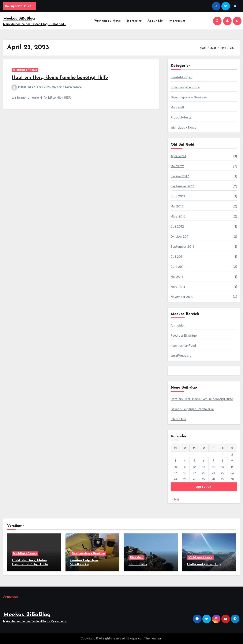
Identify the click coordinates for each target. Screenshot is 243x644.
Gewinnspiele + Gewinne (189, 97)
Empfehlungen (181, 77)
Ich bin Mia (178, 419)
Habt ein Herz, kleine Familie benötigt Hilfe (60, 78)
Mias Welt (178, 107)
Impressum (177, 21)
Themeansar (153, 638)
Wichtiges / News (107, 21)
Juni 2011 (178, 267)
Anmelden (178, 326)
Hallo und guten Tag (204, 564)
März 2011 (178, 287)
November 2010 (182, 297)
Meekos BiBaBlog (19, 19)
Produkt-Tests (181, 117)
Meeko (19, 87)
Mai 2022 (177, 166)
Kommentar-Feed (183, 346)
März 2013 (178, 216)
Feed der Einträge (184, 336)
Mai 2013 (177, 206)
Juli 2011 (177, 257)
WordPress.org (181, 356)
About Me (155, 21)
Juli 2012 (177, 227)
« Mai (175, 499)
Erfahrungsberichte (185, 87)
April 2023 (178, 156)
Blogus (132, 638)
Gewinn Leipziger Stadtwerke (192, 409)
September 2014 (183, 186)
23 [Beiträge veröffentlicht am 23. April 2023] (232, 473)
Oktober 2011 (180, 237)
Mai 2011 (177, 277)
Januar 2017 (180, 176)
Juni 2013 (178, 196)
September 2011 (182, 247)
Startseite (134, 21)
